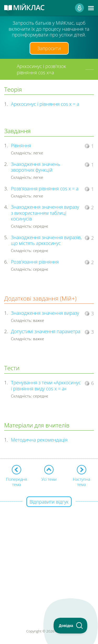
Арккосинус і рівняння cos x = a (45, 104)
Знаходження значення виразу (45, 313)
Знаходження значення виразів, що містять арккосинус (46, 240)
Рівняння (21, 145)
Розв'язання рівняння (35, 262)
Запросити (49, 48)
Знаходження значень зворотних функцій (36, 167)
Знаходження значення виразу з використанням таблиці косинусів (45, 213)
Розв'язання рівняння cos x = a (45, 189)
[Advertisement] (49, 551)
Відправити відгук (49, 502)
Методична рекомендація (39, 440)
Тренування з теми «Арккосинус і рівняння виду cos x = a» (46, 386)
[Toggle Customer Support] (71, 626)
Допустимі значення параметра (46, 331)
